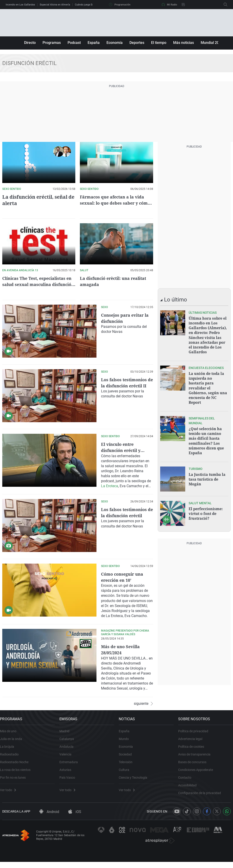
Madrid (67, 734)
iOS (75, 818)
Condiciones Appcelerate (198, 773)
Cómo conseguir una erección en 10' (124, 577)
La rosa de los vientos (18, 773)
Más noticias (184, 43)
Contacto (187, 780)
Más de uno (10, 734)
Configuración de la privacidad (202, 796)
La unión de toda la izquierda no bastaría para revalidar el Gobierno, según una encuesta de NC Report (208, 385)
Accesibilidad (190, 788)
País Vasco (70, 780)
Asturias (68, 773)
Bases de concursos (195, 765)
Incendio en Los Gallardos (20, 5)
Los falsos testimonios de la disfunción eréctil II (126, 386)
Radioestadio (12, 757)
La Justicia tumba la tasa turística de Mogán (207, 474)
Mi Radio (169, 5)
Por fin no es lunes (15, 780)
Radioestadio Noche (16, 765)
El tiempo (159, 43)
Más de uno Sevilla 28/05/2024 (122, 649)
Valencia (68, 757)
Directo (30, 43)
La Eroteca (110, 486)
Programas (52, 43)
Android (49, 818)
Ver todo (10, 793)
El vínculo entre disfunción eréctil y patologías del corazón (127, 450)
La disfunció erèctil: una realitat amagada (108, 281)
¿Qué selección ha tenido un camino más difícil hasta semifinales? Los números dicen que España (206, 436)
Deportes (137, 43)
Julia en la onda (13, 742)
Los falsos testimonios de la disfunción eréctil (126, 515)
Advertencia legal (192, 742)
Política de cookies (193, 749)
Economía (115, 43)
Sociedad (128, 757)
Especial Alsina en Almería (55, 5)
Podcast (74, 43)
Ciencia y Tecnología (135, 780)
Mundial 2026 (212, 43)
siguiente (143, 703)
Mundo (126, 742)
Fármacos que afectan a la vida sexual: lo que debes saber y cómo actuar (115, 203)
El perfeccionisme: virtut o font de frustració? (206, 508)
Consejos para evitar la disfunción (124, 318)
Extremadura (71, 765)
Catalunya (69, 742)
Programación (120, 5)
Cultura (126, 773)
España (94, 43)
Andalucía (69, 749)
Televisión (128, 765)
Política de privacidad (195, 734)
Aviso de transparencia (197, 757)
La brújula (9, 749)
